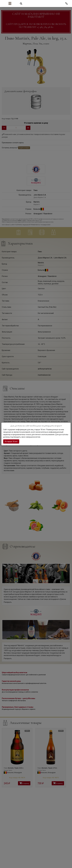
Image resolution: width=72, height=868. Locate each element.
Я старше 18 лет (11, 441)
